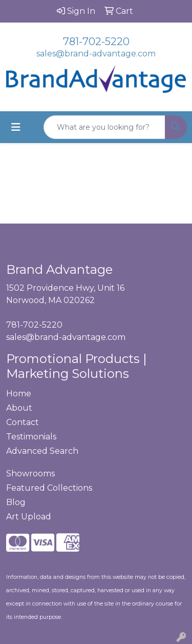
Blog (16, 502)
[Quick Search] (104, 127)
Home (19, 394)
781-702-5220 (96, 42)
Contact (23, 422)
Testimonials (31, 437)
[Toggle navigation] (16, 127)
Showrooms (30, 474)
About (19, 408)
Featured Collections (49, 488)
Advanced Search (42, 451)
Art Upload (29, 517)
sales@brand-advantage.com (96, 54)
